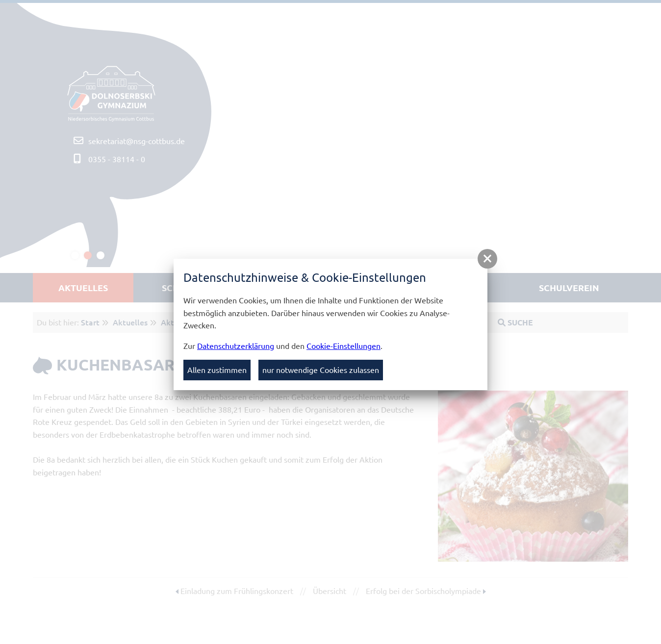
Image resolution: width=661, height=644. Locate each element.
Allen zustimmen (217, 370)
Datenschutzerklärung (236, 346)
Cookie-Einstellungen (343, 346)
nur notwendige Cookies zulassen (321, 370)
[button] (487, 259)
